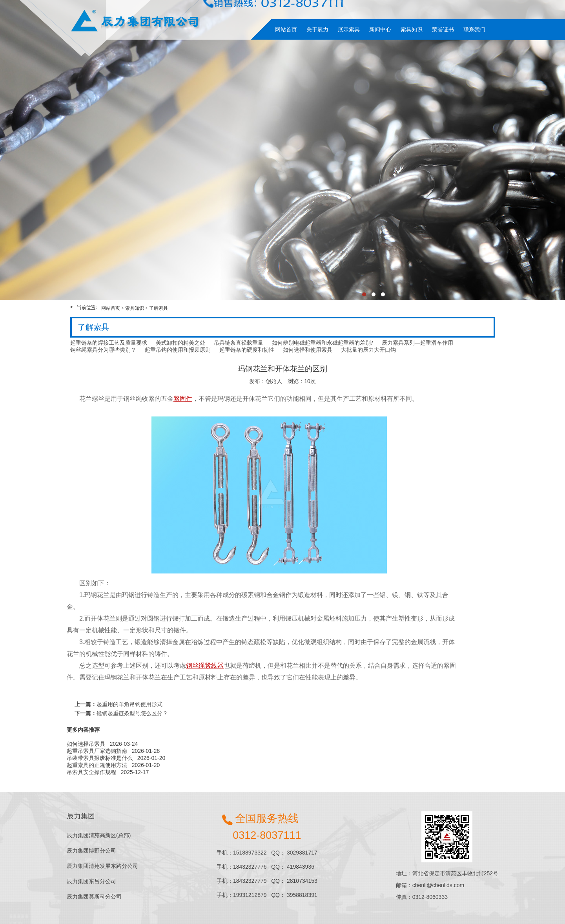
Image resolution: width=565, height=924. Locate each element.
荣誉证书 (443, 29)
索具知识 (412, 29)
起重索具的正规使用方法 (97, 765)
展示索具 (349, 29)
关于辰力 (317, 29)
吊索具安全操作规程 (91, 772)
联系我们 (474, 29)
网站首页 (286, 29)
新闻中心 (380, 29)
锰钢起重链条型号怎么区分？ (132, 713)
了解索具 (159, 308)
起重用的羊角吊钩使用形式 (129, 704)
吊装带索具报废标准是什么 (100, 758)
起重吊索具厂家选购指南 (97, 751)
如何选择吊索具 (86, 744)
